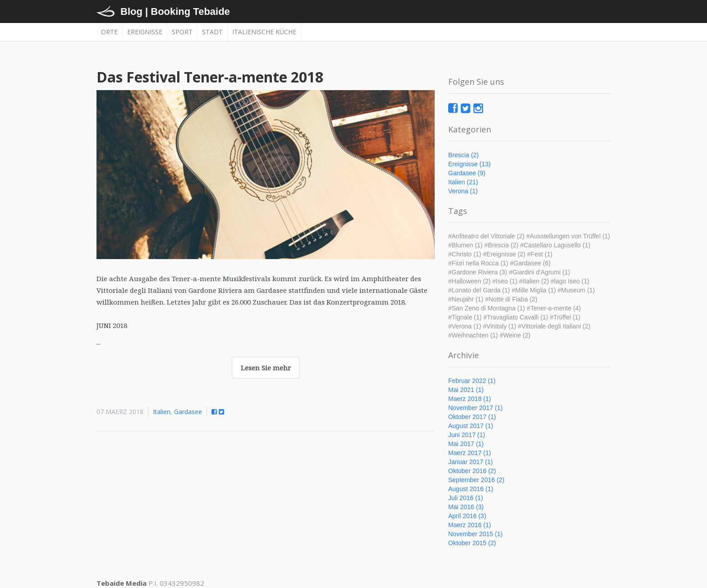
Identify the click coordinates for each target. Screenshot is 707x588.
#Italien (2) (534, 281)
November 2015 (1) (475, 534)
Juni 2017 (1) (467, 435)
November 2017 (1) (475, 408)
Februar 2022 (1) (472, 381)
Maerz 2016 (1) (470, 525)
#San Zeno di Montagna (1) (487, 308)
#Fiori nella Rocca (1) (478, 263)
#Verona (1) (465, 326)
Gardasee (188, 412)
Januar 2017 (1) (471, 462)
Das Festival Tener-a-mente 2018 (210, 77)
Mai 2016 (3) (466, 507)
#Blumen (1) (465, 245)
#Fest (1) (540, 254)
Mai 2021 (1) (466, 390)
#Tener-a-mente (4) (554, 308)
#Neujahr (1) (466, 299)
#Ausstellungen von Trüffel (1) (568, 236)
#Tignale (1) (465, 317)
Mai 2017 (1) (466, 444)
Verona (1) (463, 191)
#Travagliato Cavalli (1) (516, 317)
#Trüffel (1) (565, 317)
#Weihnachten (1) (473, 335)
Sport (182, 32)
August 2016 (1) (471, 489)
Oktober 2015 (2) (472, 543)
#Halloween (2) (469, 281)
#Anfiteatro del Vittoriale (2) (486, 236)
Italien (162, 412)
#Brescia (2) (501, 245)
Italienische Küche (264, 32)
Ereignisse (145, 32)
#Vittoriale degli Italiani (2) (554, 326)
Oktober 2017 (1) (472, 417)
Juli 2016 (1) (466, 498)
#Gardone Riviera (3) (478, 272)
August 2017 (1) (471, 426)
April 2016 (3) (467, 516)
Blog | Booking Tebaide (175, 11)
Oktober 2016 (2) (472, 471)
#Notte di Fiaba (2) (511, 299)
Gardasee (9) (467, 173)
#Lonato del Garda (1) (479, 290)
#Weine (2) (515, 335)
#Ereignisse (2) (504, 254)
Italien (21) (463, 182)
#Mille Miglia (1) (534, 290)
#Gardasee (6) (530, 263)
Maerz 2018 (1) (470, 399)
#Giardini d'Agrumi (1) (540, 272)
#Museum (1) (576, 290)
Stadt (212, 32)
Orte (109, 32)
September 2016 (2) (476, 480)
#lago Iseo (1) (570, 281)
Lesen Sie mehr (266, 368)
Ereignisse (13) (469, 164)
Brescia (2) (464, 155)
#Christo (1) (465, 254)
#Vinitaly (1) (500, 326)
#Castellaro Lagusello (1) (555, 245)
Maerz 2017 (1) (470, 453)
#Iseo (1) (505, 281)
